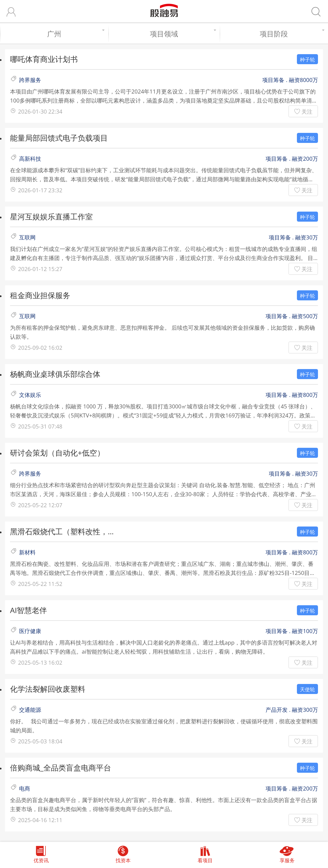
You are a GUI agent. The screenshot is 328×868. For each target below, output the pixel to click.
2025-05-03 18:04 (40, 741)
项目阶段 (291, 34)
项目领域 (182, 34)
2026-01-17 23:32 (40, 190)
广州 (75, 34)
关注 (307, 111)
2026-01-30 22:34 (40, 111)
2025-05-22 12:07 (40, 505)
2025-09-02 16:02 (40, 348)
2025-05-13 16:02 (40, 662)
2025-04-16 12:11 (40, 820)
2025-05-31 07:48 (40, 426)
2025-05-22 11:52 (40, 584)
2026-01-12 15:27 (40, 269)
